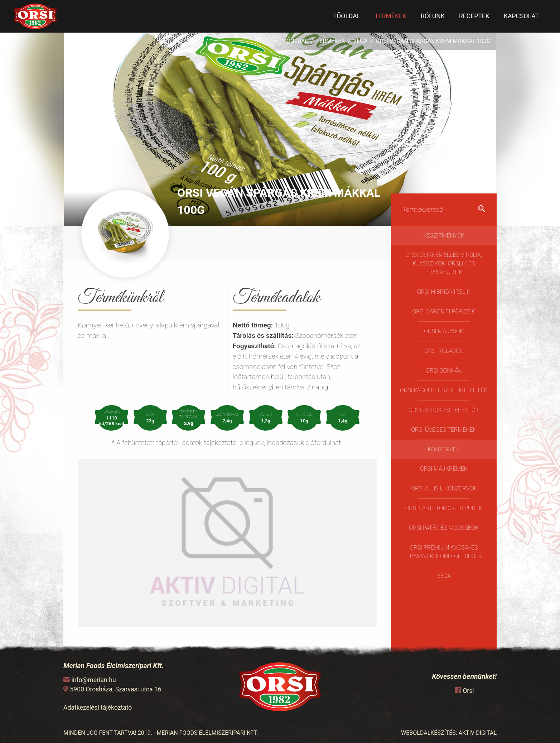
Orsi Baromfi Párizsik (444, 311)
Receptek (474, 16)
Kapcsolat (521, 16)
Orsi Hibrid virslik (444, 292)
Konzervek (444, 449)
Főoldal (347, 16)
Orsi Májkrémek (444, 469)
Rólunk (433, 16)
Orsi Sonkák (444, 371)
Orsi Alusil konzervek (444, 488)
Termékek (390, 16)
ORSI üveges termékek (444, 430)
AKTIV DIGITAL (478, 733)
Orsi (468, 691)
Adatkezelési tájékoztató (98, 708)
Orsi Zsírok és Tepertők (444, 410)
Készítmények (444, 236)
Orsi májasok (444, 331)
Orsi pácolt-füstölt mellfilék (444, 390)
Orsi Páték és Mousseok (444, 528)
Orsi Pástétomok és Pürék (444, 508)
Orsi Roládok (444, 351)
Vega (360, 41)
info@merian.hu (93, 680)
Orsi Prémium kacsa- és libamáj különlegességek (444, 552)
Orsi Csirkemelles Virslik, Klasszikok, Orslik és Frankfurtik (444, 263)
